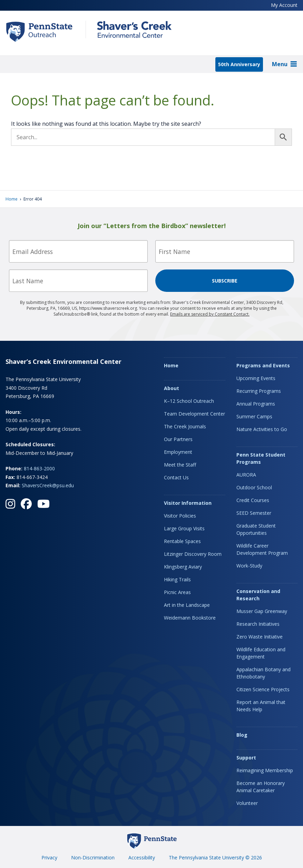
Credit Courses (253, 500)
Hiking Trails (177, 579)
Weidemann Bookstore (190, 618)
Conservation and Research (258, 595)
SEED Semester (254, 513)
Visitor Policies (180, 516)
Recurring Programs (259, 391)
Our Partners (178, 439)
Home (12, 199)
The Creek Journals (185, 426)
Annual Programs (256, 404)
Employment (178, 452)
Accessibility (142, 857)
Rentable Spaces (182, 541)
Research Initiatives (258, 624)
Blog (242, 735)
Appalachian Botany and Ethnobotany (263, 673)
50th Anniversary (239, 64)
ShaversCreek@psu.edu (48, 485)
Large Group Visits (184, 528)
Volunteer (247, 803)
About (172, 388)
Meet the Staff (180, 465)
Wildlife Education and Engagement (261, 653)
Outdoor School (254, 487)
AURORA (246, 475)
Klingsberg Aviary (183, 567)
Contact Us (176, 477)
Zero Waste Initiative (260, 637)
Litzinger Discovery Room (193, 554)
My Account (284, 5)
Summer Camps (254, 416)
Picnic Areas (177, 592)
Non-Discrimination (93, 857)
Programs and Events (263, 365)
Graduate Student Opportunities (256, 529)
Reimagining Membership (265, 770)
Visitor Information (188, 503)
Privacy (49, 857)
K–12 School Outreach (189, 401)
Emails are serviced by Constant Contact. (210, 314)
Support (246, 758)
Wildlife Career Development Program (262, 549)
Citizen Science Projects (263, 689)
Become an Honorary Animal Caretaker (261, 787)
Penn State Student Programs (261, 458)
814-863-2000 (39, 468)
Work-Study (249, 566)
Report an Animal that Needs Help (261, 706)
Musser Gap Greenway (262, 611)
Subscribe (225, 281)
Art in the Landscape (187, 605)
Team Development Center (194, 414)
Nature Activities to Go (262, 429)
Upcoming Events (256, 378)
